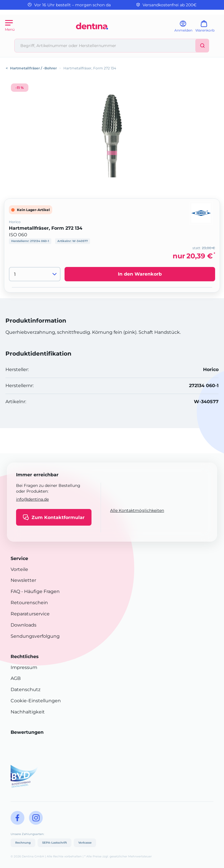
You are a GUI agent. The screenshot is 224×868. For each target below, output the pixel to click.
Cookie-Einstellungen (36, 701)
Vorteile (19, 569)
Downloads (24, 625)
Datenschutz (26, 689)
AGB (16, 678)
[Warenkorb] (208, 28)
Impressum (24, 667)
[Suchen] (202, 46)
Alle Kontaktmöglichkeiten (137, 510)
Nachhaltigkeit (28, 712)
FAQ (15, 591)
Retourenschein (29, 603)
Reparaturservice (30, 614)
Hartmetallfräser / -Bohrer (33, 68)
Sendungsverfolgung (35, 636)
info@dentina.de (32, 499)
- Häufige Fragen (40, 591)
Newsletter (23, 580)
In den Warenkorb (140, 274)
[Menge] (35, 274)
